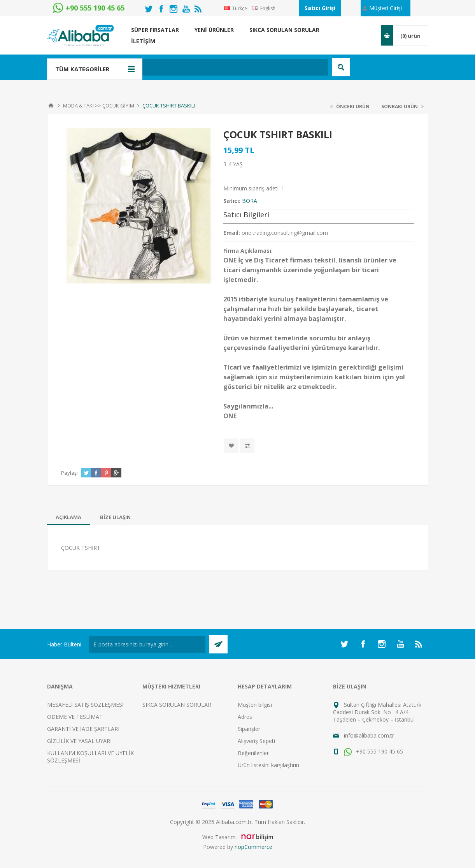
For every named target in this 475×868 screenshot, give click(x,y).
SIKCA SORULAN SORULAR (177, 705)
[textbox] (201, 67)
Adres (245, 717)
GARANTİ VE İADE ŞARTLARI (83, 729)
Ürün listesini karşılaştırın (268, 765)
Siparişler (249, 729)
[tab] (68, 517)
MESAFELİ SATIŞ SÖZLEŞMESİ (85, 705)
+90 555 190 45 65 (373, 751)
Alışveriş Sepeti (256, 741)
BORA (250, 201)
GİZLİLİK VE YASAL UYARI (79, 741)
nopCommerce (253, 847)
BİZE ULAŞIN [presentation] (115, 517)
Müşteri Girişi (386, 8)
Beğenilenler (253, 753)
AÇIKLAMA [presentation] (68, 517)
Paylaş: (69, 473)
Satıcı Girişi (320, 8)
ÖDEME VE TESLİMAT (75, 717)
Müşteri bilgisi (255, 705)
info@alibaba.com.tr (369, 735)
